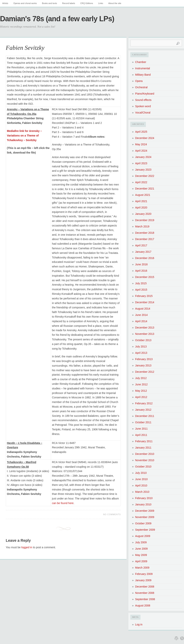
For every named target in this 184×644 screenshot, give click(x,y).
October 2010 (143, 467)
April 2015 (141, 290)
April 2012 (141, 397)
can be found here (63, 503)
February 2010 (144, 498)
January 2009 (143, 580)
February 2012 (144, 403)
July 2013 (141, 347)
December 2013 (145, 328)
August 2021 (143, 195)
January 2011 (143, 448)
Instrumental (143, 68)
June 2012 (141, 384)
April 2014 (141, 321)
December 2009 (145, 511)
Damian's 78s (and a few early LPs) (57, 19)
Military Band (143, 75)
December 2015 (145, 277)
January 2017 (143, 252)
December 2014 (145, 302)
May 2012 (141, 391)
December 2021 (145, 189)
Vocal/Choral (143, 113)
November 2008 (145, 593)
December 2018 (145, 233)
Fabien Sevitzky (25, 48)
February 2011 (144, 441)
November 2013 (145, 334)
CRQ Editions (87, 3)
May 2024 (141, 144)
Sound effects (143, 100)
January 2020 (143, 214)
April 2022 (141, 182)
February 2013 (144, 359)
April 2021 (141, 201)
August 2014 (143, 309)
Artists (5, 3)
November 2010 (145, 460)
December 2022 (145, 176)
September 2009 (145, 530)
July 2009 (141, 542)
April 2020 (141, 208)
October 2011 (143, 422)
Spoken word (143, 106)
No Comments (112, 514)
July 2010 (141, 473)
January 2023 (143, 170)
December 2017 (145, 239)
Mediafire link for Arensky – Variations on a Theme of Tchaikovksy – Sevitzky (24, 136)
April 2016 (141, 271)
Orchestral (141, 87)
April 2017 (141, 245)
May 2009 (141, 555)
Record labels (69, 3)
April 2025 (141, 132)
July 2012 (141, 378)
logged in (27, 547)
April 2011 (141, 435)
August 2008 (143, 606)
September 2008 (145, 599)
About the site (115, 3)
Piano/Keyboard (145, 94)
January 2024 (143, 157)
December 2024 (145, 138)
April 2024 (141, 151)
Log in (139, 624)
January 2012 (143, 410)
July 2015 (141, 283)
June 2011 (141, 429)
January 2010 (143, 504)
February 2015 (144, 296)
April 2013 (141, 353)
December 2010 (145, 454)
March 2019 (142, 226)
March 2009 (142, 568)
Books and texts (49, 3)
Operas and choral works (25, 3)
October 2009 (143, 523)
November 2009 (145, 517)
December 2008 (145, 587)
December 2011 (145, 416)
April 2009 (141, 561)
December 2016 (145, 258)
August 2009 (143, 536)
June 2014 (141, 315)
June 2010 (141, 479)
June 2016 (141, 264)
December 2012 (145, 372)
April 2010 (141, 485)
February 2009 (144, 574)
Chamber (141, 62)
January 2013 (143, 365)
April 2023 (141, 163)
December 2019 (145, 220)
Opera (139, 81)
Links (101, 3)
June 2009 (141, 549)
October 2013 (143, 340)
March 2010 (142, 492)
